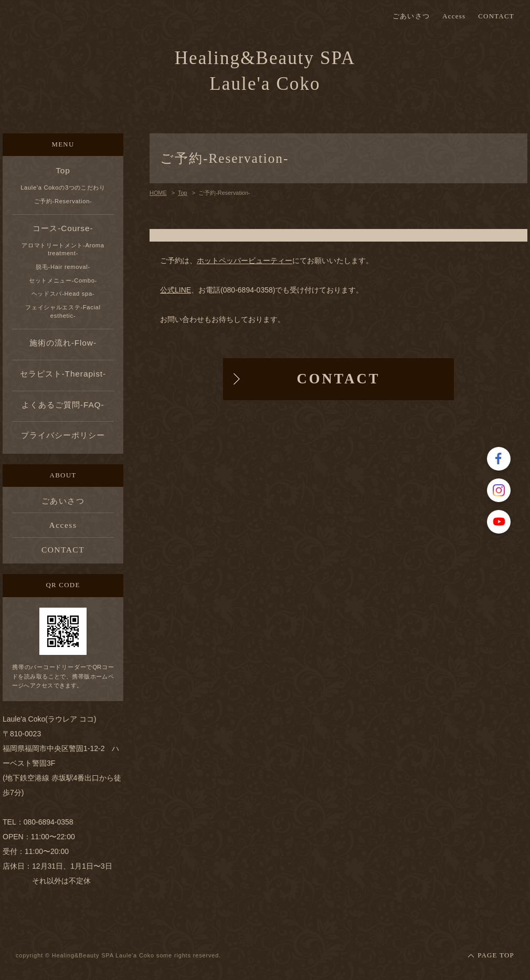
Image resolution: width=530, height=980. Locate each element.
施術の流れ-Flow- (63, 343)
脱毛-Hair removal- (63, 267)
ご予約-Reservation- (63, 201)
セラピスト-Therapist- (63, 374)
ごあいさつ (411, 17)
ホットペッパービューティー (245, 260)
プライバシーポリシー (63, 435)
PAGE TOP (496, 955)
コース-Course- (63, 228)
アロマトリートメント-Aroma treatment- (63, 249)
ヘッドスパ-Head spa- (63, 294)
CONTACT (496, 17)
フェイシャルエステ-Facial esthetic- (63, 311)
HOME (158, 193)
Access (454, 17)
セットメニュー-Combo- (63, 280)
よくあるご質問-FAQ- (63, 405)
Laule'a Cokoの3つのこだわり (63, 187)
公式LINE (176, 290)
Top (63, 170)
